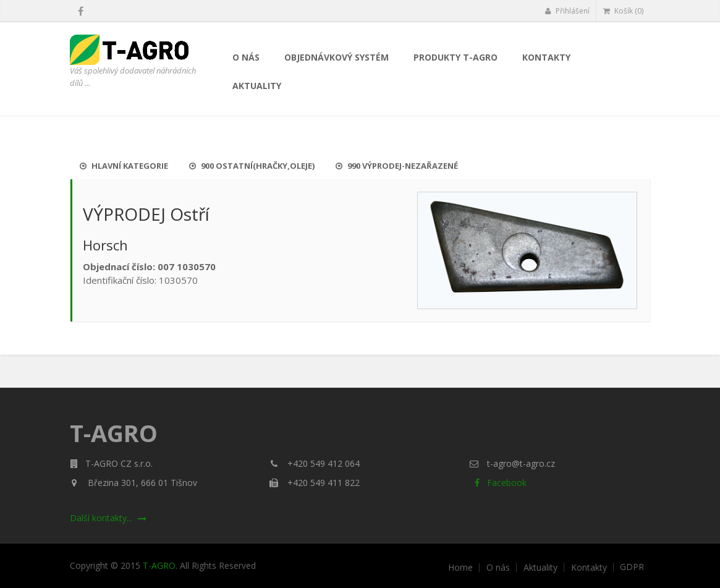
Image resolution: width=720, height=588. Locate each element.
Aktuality (257, 86)
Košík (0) (623, 11)
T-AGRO (159, 565)
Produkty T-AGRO (455, 57)
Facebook (498, 483)
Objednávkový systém (337, 57)
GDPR (632, 567)
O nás (246, 57)
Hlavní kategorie (124, 166)
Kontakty (546, 57)
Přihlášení (567, 11)
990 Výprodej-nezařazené (397, 166)
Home (460, 568)
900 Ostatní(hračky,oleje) (252, 166)
